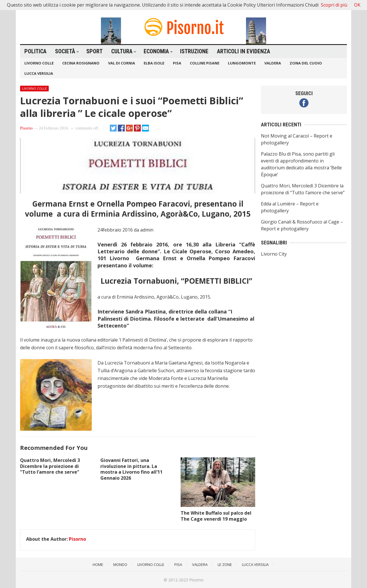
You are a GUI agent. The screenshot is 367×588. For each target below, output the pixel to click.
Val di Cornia (122, 63)
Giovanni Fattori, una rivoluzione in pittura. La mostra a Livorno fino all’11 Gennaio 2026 (131, 469)
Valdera (273, 63)
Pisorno (26, 128)
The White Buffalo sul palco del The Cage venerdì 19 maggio (216, 516)
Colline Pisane (205, 63)
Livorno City (274, 254)
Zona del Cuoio (306, 63)
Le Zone (225, 565)
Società (65, 51)
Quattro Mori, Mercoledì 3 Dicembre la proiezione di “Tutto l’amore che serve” (50, 466)
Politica (35, 51)
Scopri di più (334, 5)
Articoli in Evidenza (244, 51)
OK (357, 5)
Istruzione (194, 51)
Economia (156, 51)
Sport (94, 51)
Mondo (120, 565)
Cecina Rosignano (81, 63)
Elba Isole (154, 63)
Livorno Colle (39, 63)
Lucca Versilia (39, 73)
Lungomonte (242, 63)
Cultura (122, 51)
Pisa (177, 63)
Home (98, 565)
